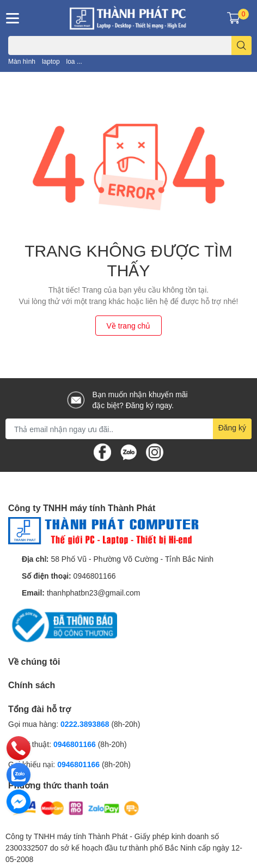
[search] (241, 45)
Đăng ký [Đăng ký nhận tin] (232, 427)
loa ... (74, 61)
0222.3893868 (85, 724)
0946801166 (95, 576)
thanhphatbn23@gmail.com (93, 593)
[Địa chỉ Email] (128, 429)
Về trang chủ (129, 326)
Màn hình (22, 61)
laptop (51, 61)
